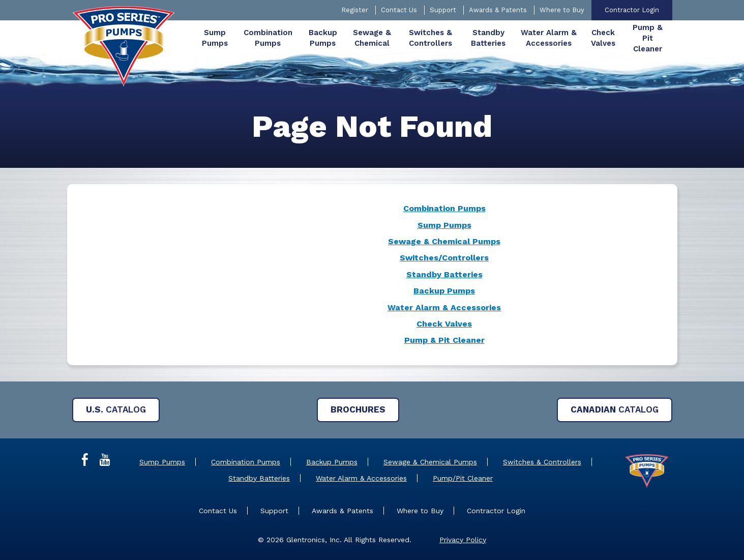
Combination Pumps (444, 208)
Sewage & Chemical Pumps (444, 241)
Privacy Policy (463, 540)
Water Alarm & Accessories (444, 307)
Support (443, 10)
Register (355, 10)
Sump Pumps (444, 225)
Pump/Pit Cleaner (463, 478)
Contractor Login (632, 10)
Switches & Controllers (542, 462)
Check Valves (444, 324)
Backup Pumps (444, 291)
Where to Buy (562, 10)
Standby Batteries (444, 274)
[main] (372, 242)
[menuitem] (215, 38)
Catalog (116, 409)
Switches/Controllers (444, 258)
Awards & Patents (498, 10)
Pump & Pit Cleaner (444, 340)
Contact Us (399, 10)
